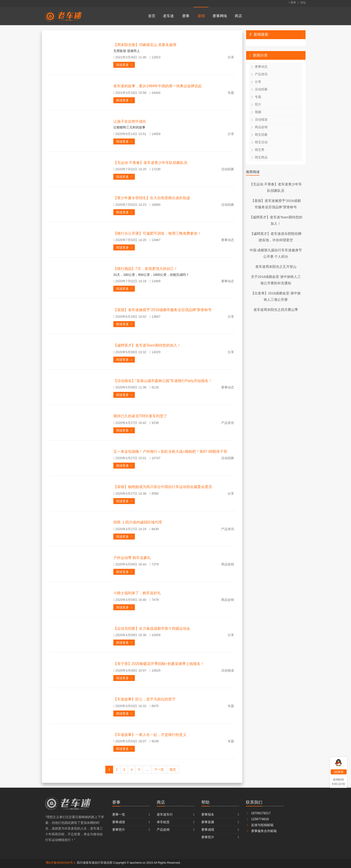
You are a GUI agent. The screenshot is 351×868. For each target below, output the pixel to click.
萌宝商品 (260, 157)
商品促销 (260, 127)
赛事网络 (220, 16)
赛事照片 (119, 830)
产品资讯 (260, 74)
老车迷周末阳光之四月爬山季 (276, 310)
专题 (256, 97)
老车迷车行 (165, 814)
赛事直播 (208, 822)
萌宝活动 (260, 142)
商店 (238, 16)
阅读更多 (124, 65)
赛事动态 (260, 67)
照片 (256, 104)
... (147, 770)
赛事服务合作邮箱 (261, 831)
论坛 (303, 3)
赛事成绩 (119, 822)
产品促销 (163, 830)
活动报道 (260, 120)
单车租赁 (163, 822)
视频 (256, 112)
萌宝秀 (258, 150)
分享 (256, 82)
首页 (152, 16)
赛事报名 (208, 814)
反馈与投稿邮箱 (260, 825)
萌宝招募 (260, 135)
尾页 (173, 770)
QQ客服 (339, 772)
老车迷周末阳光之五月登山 (276, 267)
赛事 (186, 16)
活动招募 (260, 89)
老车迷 (168, 16)
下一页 (159, 770)
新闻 (201, 16)
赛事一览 (119, 814)
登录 (292, 3)
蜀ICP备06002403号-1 (61, 863)
